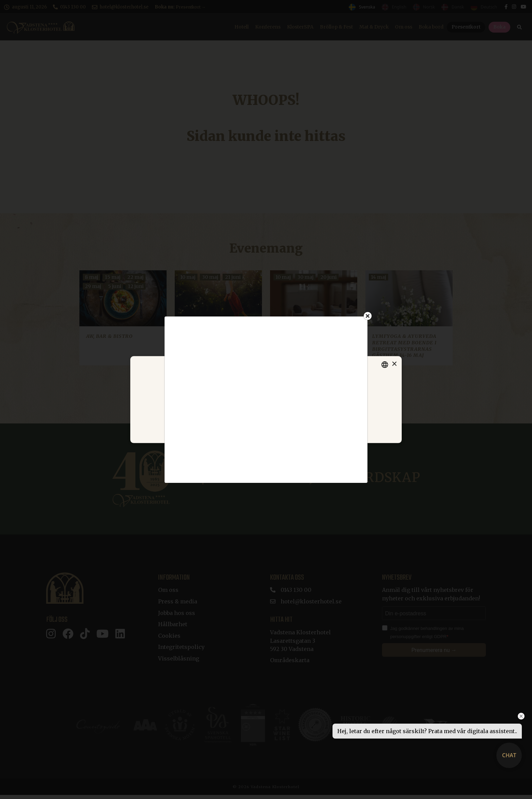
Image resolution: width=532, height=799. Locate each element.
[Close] (368, 316)
